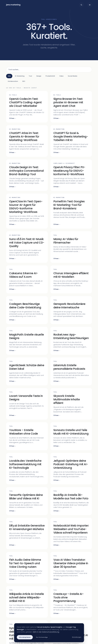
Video (61, 76)
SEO (24, 81)
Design (39, 76)
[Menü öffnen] (90, 5)
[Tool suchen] (49, 70)
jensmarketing (13, 5)
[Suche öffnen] (81, 5)
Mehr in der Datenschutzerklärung (46, 632)
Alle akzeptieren (25, 637)
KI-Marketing (20, 76)
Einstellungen (77, 637)
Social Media (72, 76)
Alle (9, 76)
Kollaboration (13, 81)
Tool (30, 76)
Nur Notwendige (42, 637)
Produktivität (50, 76)
